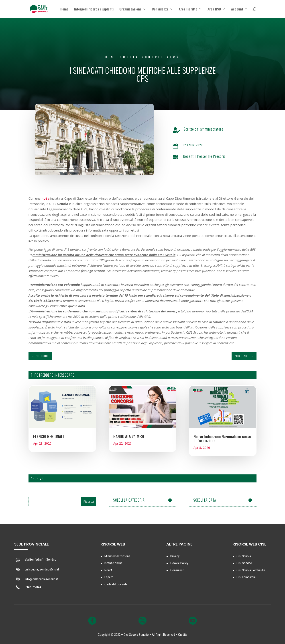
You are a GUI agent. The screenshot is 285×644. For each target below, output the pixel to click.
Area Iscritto (188, 9)
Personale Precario (218, 156)
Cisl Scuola (244, 556)
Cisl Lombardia (246, 577)
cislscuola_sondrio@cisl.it (42, 569)
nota (45, 198)
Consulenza (160, 9)
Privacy (175, 556)
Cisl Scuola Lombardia (251, 570)
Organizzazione (130, 9)
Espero (109, 577)
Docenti (195, 156)
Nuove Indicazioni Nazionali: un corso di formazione (222, 438)
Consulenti (177, 570)
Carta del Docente (116, 584)
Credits (183, 635)
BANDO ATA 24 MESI (129, 436)
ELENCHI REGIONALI (49, 436)
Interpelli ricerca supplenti (94, 9)
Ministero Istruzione (117, 556)
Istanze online (113, 563)
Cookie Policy (179, 563)
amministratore (218, 129)
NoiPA (108, 570)
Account (237, 9)
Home (64, 9)
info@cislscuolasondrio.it (41, 579)
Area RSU (214, 9)
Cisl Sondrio (244, 563)
